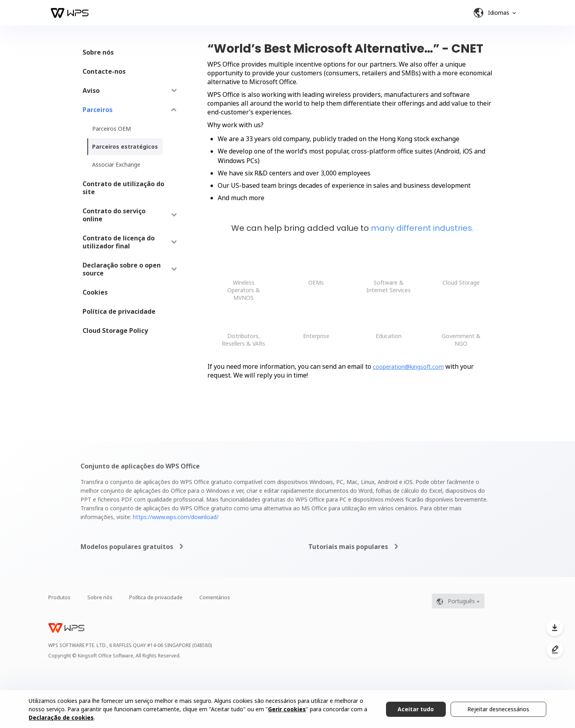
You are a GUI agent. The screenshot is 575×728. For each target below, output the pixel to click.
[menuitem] (130, 52)
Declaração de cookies (61, 717)
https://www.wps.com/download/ (176, 517)
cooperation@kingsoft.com (408, 367)
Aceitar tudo (416, 709)
